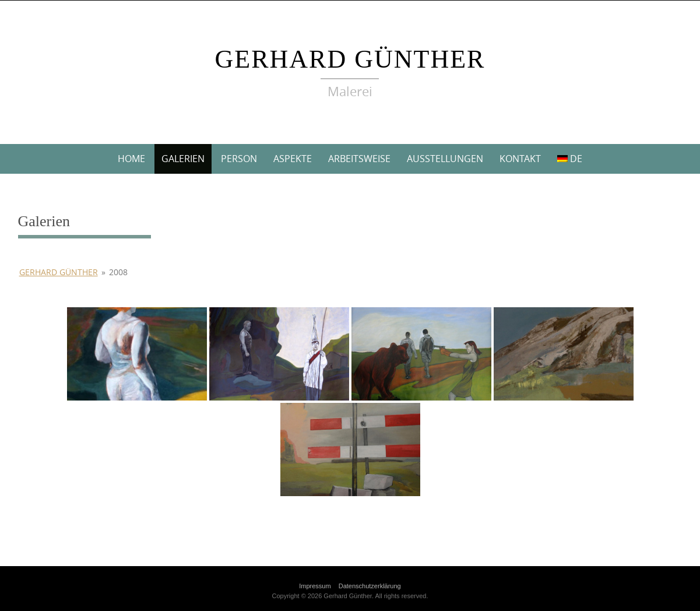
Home (131, 159)
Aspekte (293, 159)
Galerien (183, 159)
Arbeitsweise (359, 159)
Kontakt (520, 159)
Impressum (315, 586)
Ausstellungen (445, 159)
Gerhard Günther (350, 59)
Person (239, 159)
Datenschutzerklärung (370, 586)
